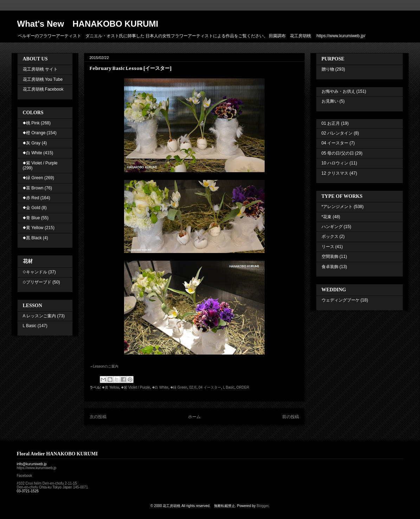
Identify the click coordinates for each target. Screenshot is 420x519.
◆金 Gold (32, 208)
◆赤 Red (31, 198)
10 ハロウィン (335, 163)
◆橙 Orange (34, 133)
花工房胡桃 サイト (40, 69)
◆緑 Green (179, 387)
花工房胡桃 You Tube (43, 79)
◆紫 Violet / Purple (135, 387)
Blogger (263, 506)
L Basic (229, 387)
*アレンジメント (337, 207)
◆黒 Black (32, 238)
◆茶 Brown (33, 188)
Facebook (25, 476)
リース (328, 247)
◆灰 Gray (32, 143)
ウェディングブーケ (341, 300)
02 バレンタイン (337, 133)
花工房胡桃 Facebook (43, 89)
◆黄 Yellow (111, 387)
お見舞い (330, 101)
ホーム (194, 417)
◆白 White (160, 387)
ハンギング (332, 227)
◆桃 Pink (31, 123)
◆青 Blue (31, 218)
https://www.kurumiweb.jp (37, 468)
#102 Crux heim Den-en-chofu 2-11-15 (47, 483)
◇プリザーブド (37, 282)
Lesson (106, 366)
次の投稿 (98, 417)
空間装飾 (330, 257)
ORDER (243, 387)
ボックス (330, 236)
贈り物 (328, 69)
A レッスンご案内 (40, 316)
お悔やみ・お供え (338, 91)
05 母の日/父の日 (338, 153)
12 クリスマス (335, 173)
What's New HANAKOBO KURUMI (88, 24)
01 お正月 (331, 123)
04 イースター (210, 387)
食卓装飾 (330, 267)
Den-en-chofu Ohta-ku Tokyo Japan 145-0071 (53, 487)
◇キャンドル (35, 272)
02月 (193, 387)
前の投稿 (291, 417)
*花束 (327, 217)
